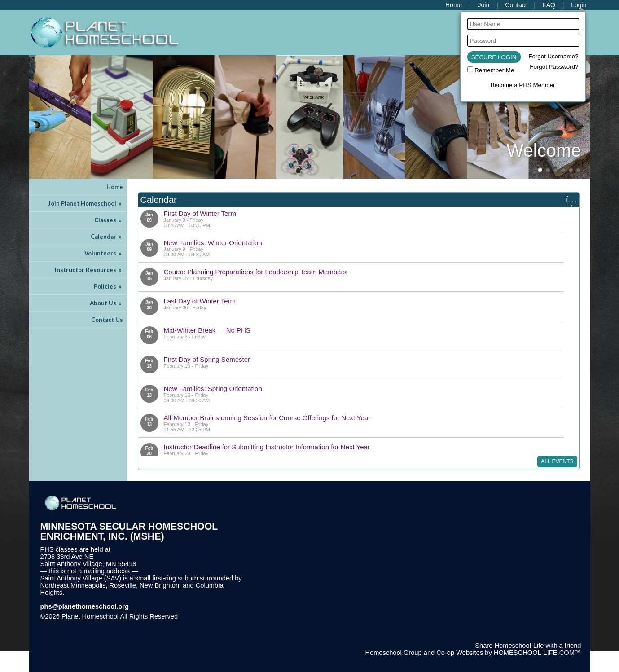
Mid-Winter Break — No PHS (207, 330)
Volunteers (104, 253)
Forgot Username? (553, 56)
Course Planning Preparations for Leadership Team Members (255, 272)
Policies (108, 286)
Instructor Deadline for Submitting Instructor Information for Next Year (267, 447)
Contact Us (107, 320)
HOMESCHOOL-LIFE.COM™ (538, 653)
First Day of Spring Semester (207, 359)
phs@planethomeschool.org (85, 606)
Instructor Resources (89, 270)
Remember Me (494, 70)
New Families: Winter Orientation (213, 243)
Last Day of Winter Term (200, 301)
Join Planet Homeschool (86, 203)
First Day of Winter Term (200, 213)
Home (115, 187)
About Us (106, 303)
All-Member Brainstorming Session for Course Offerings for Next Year (267, 418)
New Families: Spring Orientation (213, 389)
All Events (557, 461)
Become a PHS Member (523, 85)
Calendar (107, 237)
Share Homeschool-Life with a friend (528, 646)
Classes (109, 220)
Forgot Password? (554, 67)
